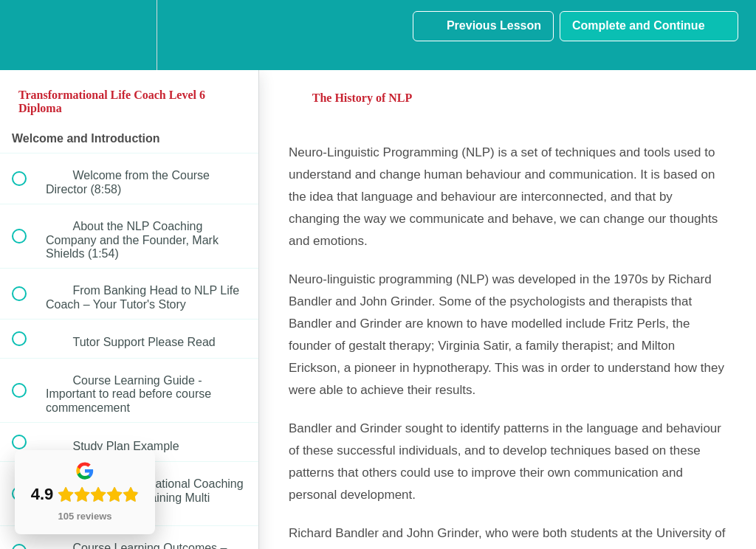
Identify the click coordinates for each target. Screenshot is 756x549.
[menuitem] (129, 35)
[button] (27, 35)
